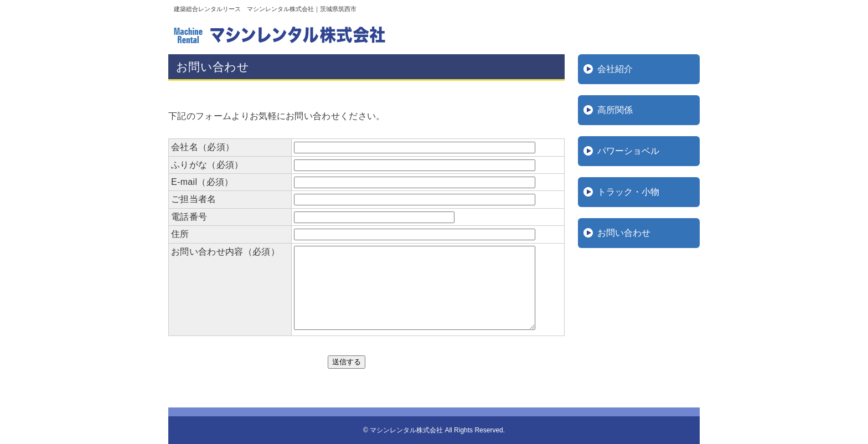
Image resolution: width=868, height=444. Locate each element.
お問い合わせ (624, 233)
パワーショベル (628, 151)
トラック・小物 (628, 192)
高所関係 (615, 110)
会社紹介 (615, 69)
